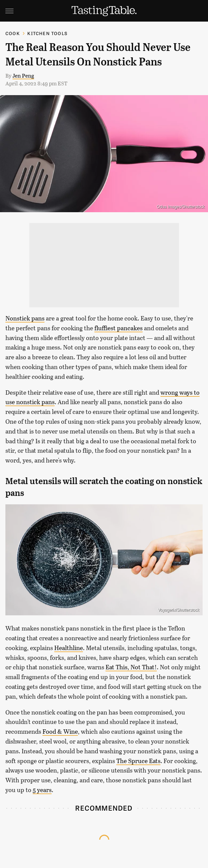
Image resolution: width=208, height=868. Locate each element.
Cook (13, 33)
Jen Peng (23, 75)
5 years (42, 790)
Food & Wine (60, 731)
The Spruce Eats (138, 761)
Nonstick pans (25, 318)
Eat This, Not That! (131, 667)
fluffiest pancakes (118, 328)
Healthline (69, 648)
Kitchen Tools (47, 33)
